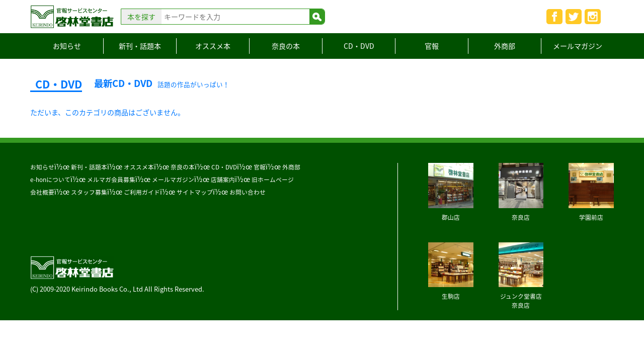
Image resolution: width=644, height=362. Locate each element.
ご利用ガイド (142, 192)
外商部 (505, 46)
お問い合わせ (248, 192)
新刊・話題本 (140, 46)
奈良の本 (286, 46)
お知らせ (67, 46)
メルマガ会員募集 (111, 179)
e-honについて (50, 179)
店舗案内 (223, 179)
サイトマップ (195, 192)
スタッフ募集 (89, 192)
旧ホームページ (273, 179)
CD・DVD (359, 46)
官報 (432, 46)
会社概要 (42, 192)
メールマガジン (578, 46)
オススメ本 (213, 46)
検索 (317, 17)
